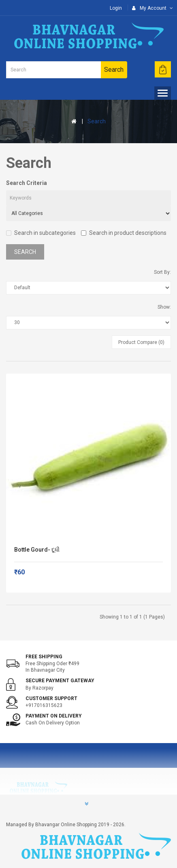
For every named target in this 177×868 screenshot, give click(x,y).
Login (116, 8)
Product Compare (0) (141, 342)
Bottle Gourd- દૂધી (37, 550)
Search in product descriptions (124, 233)
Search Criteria (27, 183)
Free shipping (44, 657)
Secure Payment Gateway (60, 681)
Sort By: (162, 272)
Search (97, 121)
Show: (164, 307)
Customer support (51, 698)
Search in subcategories (41, 233)
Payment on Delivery (54, 716)
